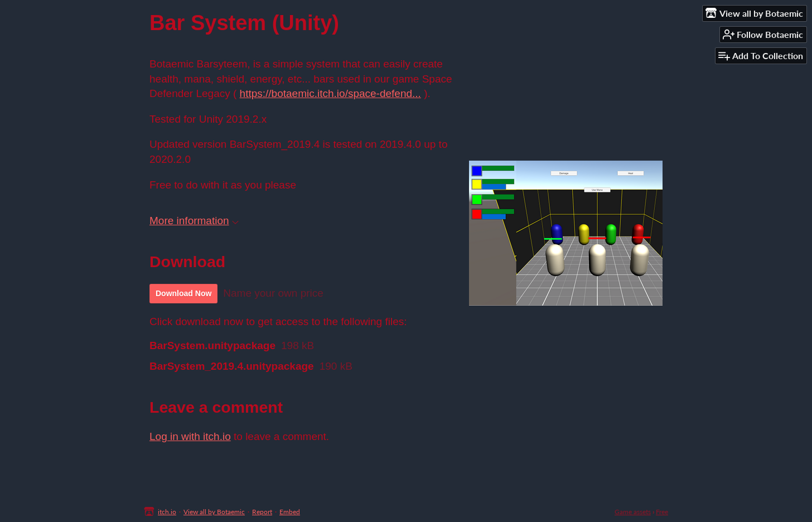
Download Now (183, 293)
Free (662, 512)
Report (262, 512)
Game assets (633, 512)
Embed (290, 512)
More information (194, 221)
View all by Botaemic (214, 512)
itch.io (167, 512)
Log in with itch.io (190, 436)
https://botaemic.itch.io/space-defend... (330, 93)
